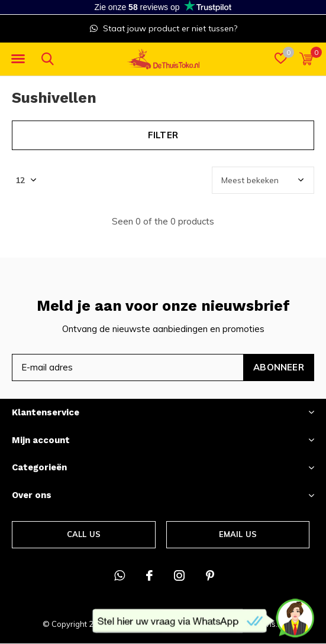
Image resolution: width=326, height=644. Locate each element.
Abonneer (279, 367)
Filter (163, 135)
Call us (84, 534)
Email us (238, 534)
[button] (18, 59)
